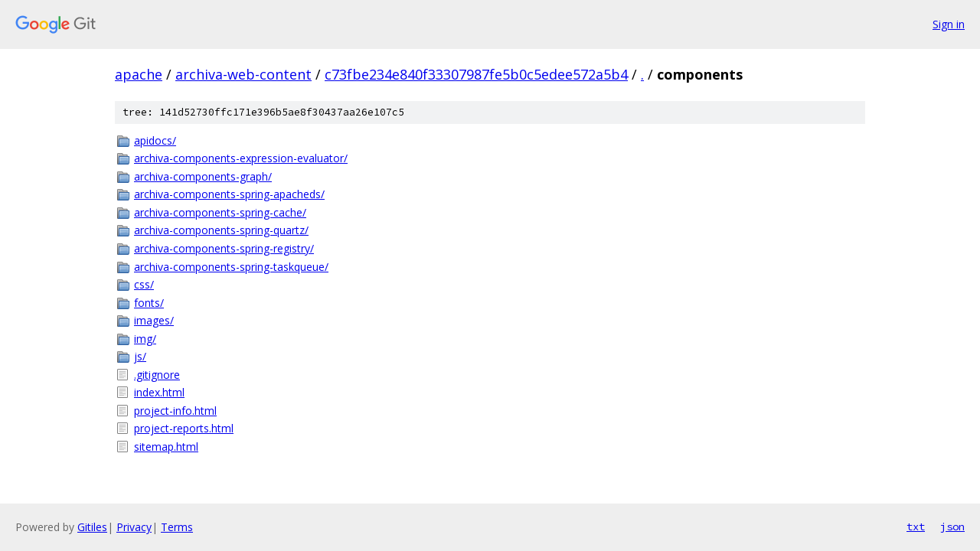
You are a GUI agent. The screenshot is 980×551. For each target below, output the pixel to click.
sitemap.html (166, 447)
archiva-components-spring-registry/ (224, 248)
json (952, 527)
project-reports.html (184, 428)
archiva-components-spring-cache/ (220, 212)
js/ (140, 356)
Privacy (134, 527)
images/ (154, 320)
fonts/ (149, 303)
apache (139, 74)
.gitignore (157, 375)
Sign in (949, 24)
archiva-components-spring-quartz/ (221, 230)
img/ (145, 339)
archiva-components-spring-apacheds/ (229, 194)
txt (916, 527)
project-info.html (175, 411)
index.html (159, 392)
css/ (144, 284)
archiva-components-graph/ (203, 176)
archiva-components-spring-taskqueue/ (231, 267)
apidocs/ (155, 140)
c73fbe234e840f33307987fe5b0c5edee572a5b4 (476, 74)
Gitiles (92, 527)
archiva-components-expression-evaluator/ (241, 158)
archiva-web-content (243, 74)
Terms (177, 527)
